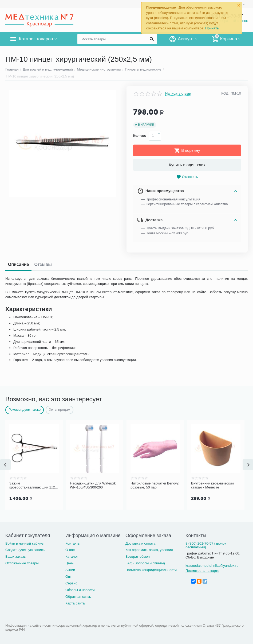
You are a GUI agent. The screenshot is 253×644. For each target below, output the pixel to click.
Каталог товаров (37, 39)
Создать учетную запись (25, 550)
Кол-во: (140, 136)
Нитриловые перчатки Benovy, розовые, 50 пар (152, 486)
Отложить (187, 177)
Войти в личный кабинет (25, 543)
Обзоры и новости (80, 590)
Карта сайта (75, 603)
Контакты (73, 543)
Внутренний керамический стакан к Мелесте (214, 486)
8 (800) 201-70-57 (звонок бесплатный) (206, 545)
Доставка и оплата (140, 543)
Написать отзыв (178, 94)
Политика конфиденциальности (151, 570)
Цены (70, 563)
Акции (70, 570)
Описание (18, 264)
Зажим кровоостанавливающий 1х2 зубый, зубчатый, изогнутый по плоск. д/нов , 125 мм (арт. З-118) (34, 486)
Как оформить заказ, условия (149, 550)
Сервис (71, 583)
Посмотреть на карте (202, 571)
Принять (212, 28)
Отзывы (43, 264)
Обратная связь (78, 597)
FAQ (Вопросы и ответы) (145, 563)
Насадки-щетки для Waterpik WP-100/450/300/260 (87, 486)
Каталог (72, 556)
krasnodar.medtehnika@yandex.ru (212, 566)
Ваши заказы (16, 556)
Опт (68, 577)
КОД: (225, 93)
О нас (70, 550)
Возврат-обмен (138, 556)
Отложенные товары (22, 563)
